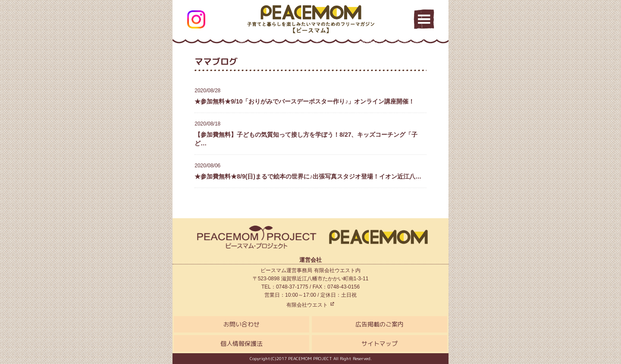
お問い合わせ (241, 324)
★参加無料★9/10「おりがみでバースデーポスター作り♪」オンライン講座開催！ (310, 96)
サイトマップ (379, 344)
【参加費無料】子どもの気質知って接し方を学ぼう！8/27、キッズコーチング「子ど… (310, 133)
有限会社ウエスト (310, 305)
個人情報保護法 (241, 344)
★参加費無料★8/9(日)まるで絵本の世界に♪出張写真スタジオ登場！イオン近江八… (310, 171)
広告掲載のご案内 (379, 324)
